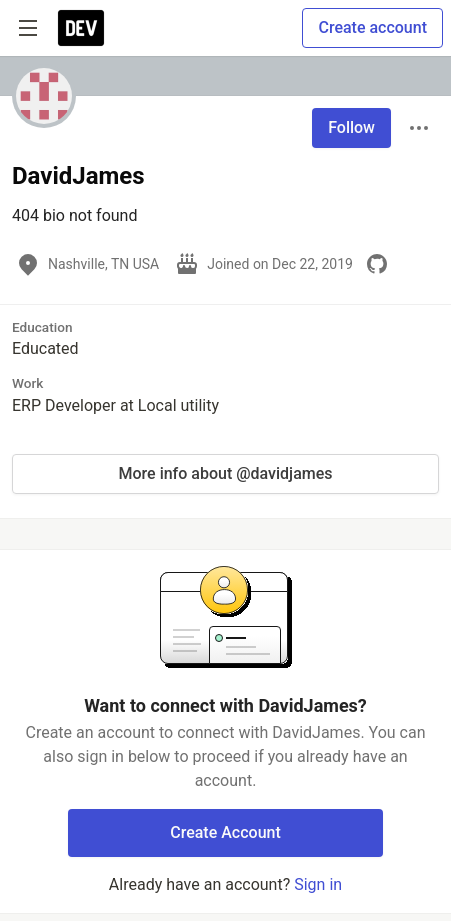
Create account (372, 27)
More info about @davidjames (226, 473)
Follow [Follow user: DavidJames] (351, 127)
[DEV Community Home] (81, 28)
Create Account (225, 832)
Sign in (318, 884)
